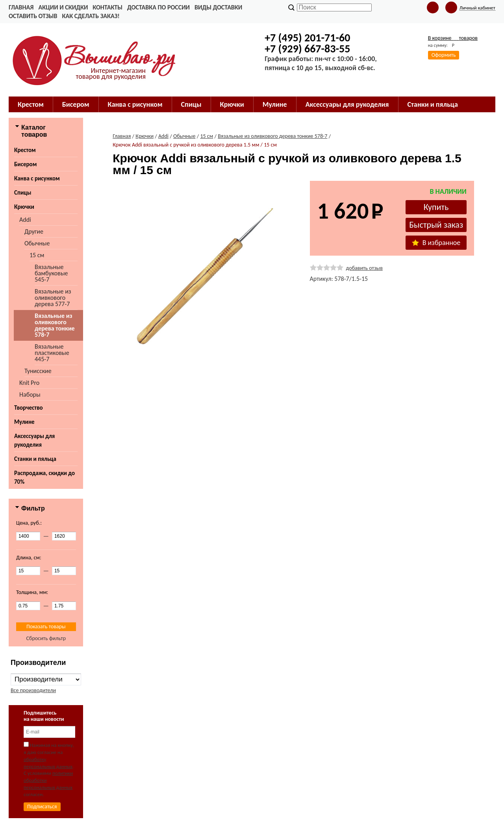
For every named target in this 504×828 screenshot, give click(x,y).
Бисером (25, 164)
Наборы (30, 395)
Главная (21, 7)
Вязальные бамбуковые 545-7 (51, 273)
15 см (37, 255)
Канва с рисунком (37, 178)
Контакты (107, 7)
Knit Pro (29, 383)
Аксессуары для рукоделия (34, 440)
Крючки (24, 207)
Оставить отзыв (33, 16)
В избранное (436, 243)
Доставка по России (158, 7)
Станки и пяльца (35, 459)
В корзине (453, 38)
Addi (25, 220)
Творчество (29, 408)
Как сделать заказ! (91, 16)
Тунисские (38, 371)
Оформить (444, 55)
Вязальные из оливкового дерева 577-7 (53, 298)
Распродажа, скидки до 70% (44, 477)
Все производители (33, 690)
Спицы (23, 193)
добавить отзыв (364, 268)
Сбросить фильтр (46, 638)
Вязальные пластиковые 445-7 (52, 353)
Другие (34, 231)
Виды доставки (218, 7)
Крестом (25, 150)
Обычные (37, 243)
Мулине (24, 422)
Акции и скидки (63, 7)
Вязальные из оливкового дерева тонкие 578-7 (55, 325)
